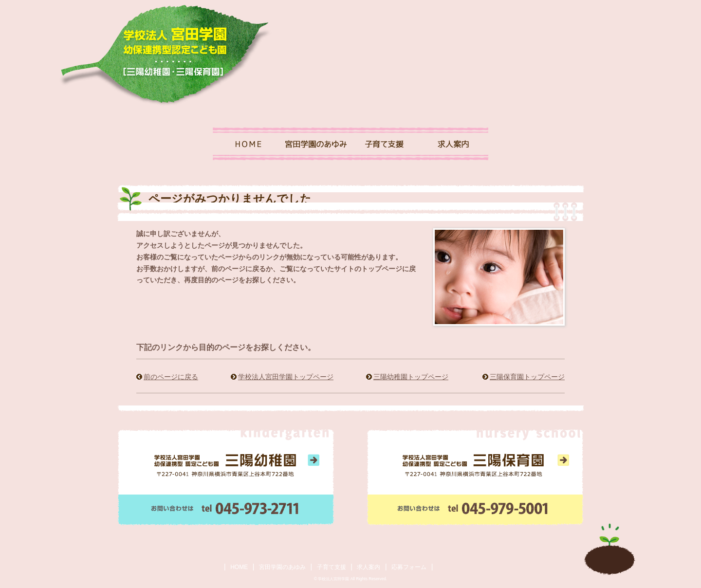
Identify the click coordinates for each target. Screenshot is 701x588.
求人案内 (369, 567)
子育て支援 (332, 567)
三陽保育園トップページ (527, 377)
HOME (239, 567)
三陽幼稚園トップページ (411, 377)
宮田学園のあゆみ (282, 567)
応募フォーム (409, 567)
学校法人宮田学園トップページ (286, 377)
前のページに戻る (171, 377)
